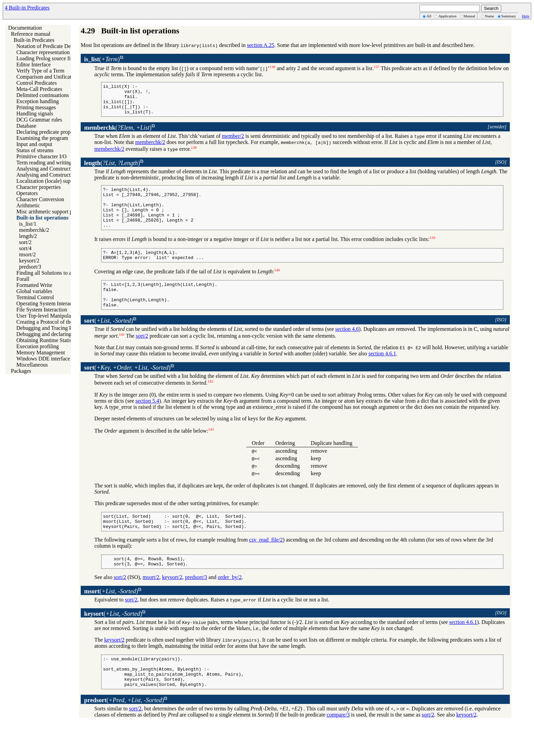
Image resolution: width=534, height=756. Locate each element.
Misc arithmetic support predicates (54, 212)
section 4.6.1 (382, 375)
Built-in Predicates (34, 40)
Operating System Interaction (48, 303)
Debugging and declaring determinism (58, 334)
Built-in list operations (42, 218)
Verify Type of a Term (40, 71)
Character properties (38, 187)
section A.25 (261, 45)
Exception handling (38, 101)
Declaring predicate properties (49, 132)
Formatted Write (34, 285)
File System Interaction (42, 310)
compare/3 (338, 747)
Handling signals (35, 114)
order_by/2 (230, 604)
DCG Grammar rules (39, 120)
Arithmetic (28, 205)
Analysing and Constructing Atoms (55, 175)
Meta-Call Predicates (39, 89)
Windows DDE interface (43, 359)
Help (525, 16)
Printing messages (36, 107)
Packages (21, 371)
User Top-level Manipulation (48, 316)
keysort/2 (29, 261)
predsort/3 (30, 267)
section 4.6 (347, 350)
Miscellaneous (32, 365)
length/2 (28, 236)
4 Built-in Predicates (27, 8)
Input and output (34, 144)
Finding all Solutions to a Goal (50, 273)
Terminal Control (35, 297)
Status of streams (35, 150)
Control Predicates (37, 83)
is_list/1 (28, 224)
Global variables (34, 291)
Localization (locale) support (48, 181)
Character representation (43, 52)
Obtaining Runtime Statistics (48, 340)
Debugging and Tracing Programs (53, 328)
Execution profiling (38, 346)
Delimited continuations (43, 95)
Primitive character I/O (42, 156)
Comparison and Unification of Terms (58, 77)
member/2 (233, 142)
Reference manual (31, 34)
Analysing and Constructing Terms (54, 169)
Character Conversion (40, 199)
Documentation (25, 28)
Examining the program (42, 138)
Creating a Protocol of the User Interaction (63, 322)
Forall (23, 279)
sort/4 (25, 248)
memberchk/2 (34, 230)
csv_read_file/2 (266, 564)
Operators (27, 193)
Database (26, 126)
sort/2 (25, 242)
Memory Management (41, 352)
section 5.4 (147, 422)
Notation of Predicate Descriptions (54, 46)
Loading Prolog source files (46, 58)
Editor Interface (34, 65)
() (102, 59)
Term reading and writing (44, 163)
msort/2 (27, 254)
